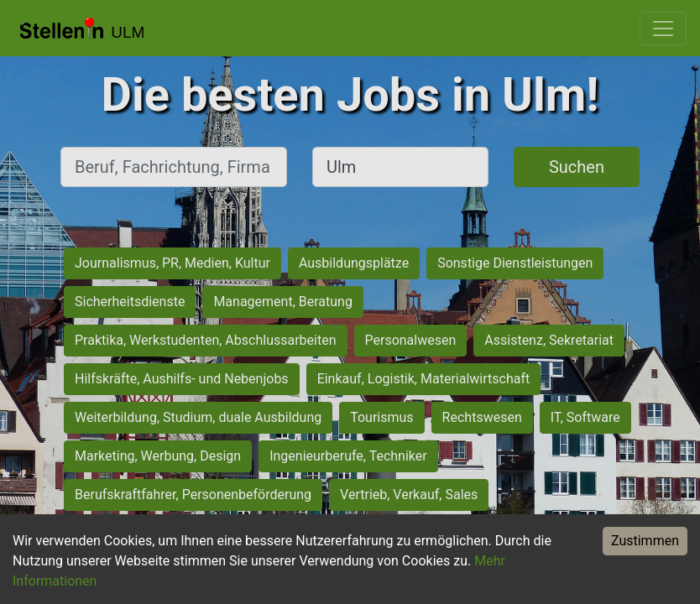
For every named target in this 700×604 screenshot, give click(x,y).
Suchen (577, 167)
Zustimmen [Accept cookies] (645, 541)
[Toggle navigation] (663, 29)
